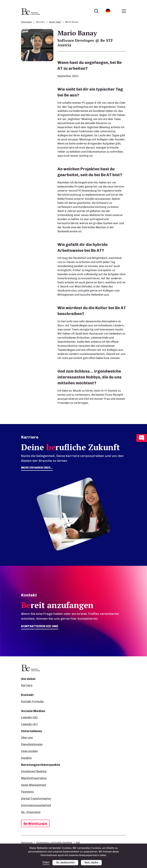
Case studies (29, 751)
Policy (46, 862)
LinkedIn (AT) (29, 724)
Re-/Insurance (31, 812)
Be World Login (35, 823)
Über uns (27, 738)
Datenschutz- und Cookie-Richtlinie (54, 842)
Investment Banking (34, 771)
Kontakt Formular (33, 701)
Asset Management (34, 785)
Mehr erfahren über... (37, 468)
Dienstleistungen (32, 744)
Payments (27, 792)
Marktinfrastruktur (34, 778)
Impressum (27, 842)
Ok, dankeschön (65, 862)
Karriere (27, 685)
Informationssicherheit (36, 805)
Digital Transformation (36, 799)
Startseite (26, 22)
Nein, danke (91, 862)
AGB (78, 842)
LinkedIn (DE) (29, 717)
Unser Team (55, 22)
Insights (26, 758)
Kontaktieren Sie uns (40, 626)
